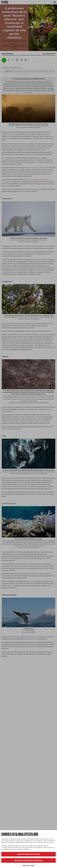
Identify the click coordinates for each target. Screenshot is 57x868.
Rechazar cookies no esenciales (29, 860)
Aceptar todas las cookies (28, 854)
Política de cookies (28, 865)
